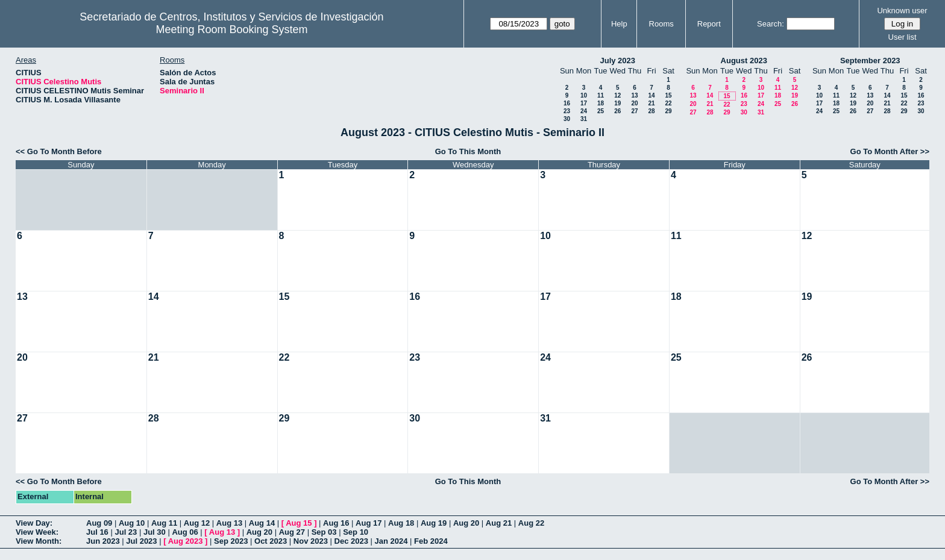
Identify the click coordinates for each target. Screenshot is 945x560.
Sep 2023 (231, 541)
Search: (771, 24)
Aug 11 (164, 523)
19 (617, 103)
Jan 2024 (391, 541)
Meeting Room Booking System (231, 30)
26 (617, 111)
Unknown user (902, 11)
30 (567, 119)
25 (601, 111)
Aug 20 (466, 523)
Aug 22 (531, 523)
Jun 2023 (103, 541)
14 (651, 95)
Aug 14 (262, 523)
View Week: (37, 532)
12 (617, 95)
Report (709, 24)
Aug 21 (499, 523)
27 (634, 111)
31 (584, 119)
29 (668, 111)
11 (601, 95)
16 (567, 103)
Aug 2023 (186, 541)
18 (601, 103)
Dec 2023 (351, 541)
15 (668, 95)
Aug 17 (369, 523)
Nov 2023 (311, 541)
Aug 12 (197, 523)
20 (634, 103)
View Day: (34, 523)
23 (567, 111)
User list (903, 37)
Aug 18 (401, 523)
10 (584, 95)
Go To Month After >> (890, 151)
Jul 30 (155, 532)
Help (619, 24)
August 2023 (744, 61)
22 (668, 103)
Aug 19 (434, 523)
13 (634, 95)
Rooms (661, 24)
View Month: (39, 541)
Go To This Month (468, 151)
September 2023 (870, 61)
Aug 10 (132, 523)
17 (584, 103)
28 (651, 111)
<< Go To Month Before (59, 151)
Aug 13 (229, 523)
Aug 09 (99, 523)
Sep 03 (324, 532)
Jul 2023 (141, 541)
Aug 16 (336, 523)
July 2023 (617, 61)
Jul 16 (97, 532)
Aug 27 (292, 532)
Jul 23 (126, 532)
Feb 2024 (431, 541)
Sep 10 (356, 532)
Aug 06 (185, 532)
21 (651, 103)
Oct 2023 (271, 541)
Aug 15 (299, 523)
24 (584, 111)
